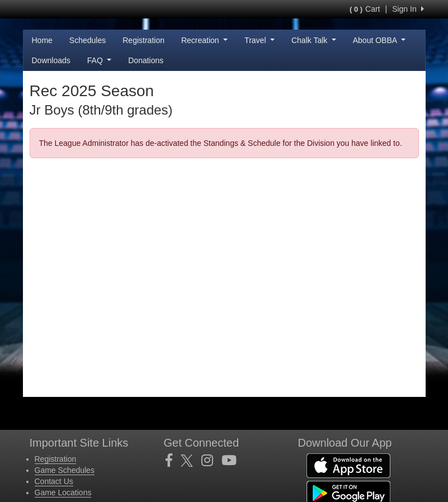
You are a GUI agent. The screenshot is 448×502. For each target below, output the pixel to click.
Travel (260, 40)
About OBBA (379, 40)
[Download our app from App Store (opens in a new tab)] (348, 465)
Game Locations (63, 492)
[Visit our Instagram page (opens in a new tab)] (211, 461)
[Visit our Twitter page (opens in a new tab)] (191, 461)
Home (42, 40)
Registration (143, 40)
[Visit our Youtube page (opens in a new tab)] (233, 461)
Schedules (88, 40)
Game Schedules (65, 470)
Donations (146, 60)
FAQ (99, 60)
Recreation (204, 40)
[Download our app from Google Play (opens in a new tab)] (348, 492)
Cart (365, 9)
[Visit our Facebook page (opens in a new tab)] (173, 461)
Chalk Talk (314, 40)
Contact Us (54, 481)
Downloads (51, 60)
